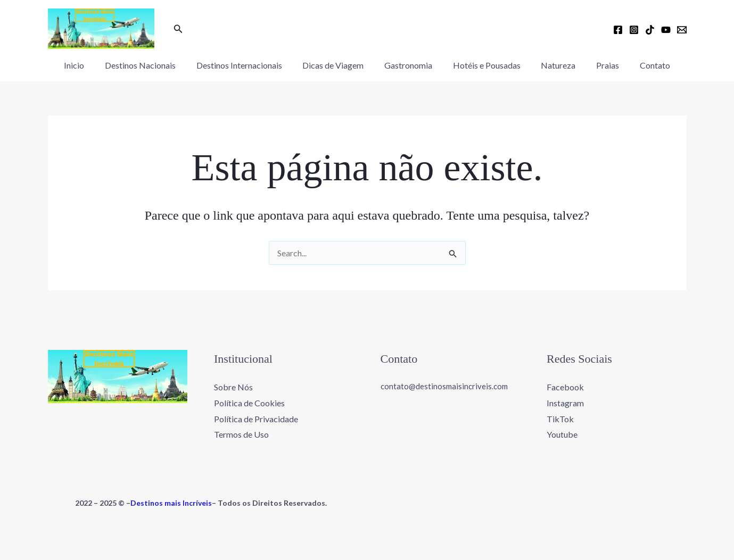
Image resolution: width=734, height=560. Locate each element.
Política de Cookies (249, 403)
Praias (597, 65)
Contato (641, 65)
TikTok (560, 419)
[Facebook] (618, 30)
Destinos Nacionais (151, 65)
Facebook (565, 387)
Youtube (562, 434)
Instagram (565, 403)
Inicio (88, 65)
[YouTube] (666, 30)
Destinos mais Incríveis (171, 503)
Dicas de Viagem (337, 65)
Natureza (551, 65)
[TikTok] (650, 30)
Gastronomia (408, 65)
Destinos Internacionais (246, 65)
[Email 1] (682, 30)
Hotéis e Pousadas (483, 65)
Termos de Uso (241, 434)
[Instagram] (634, 30)
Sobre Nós (233, 387)
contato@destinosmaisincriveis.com (444, 386)
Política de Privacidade (256, 419)
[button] (178, 29)
